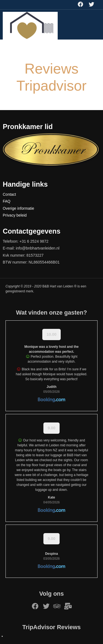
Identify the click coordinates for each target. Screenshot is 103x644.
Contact (9, 194)
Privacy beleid (15, 215)
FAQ (7, 201)
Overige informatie (18, 208)
